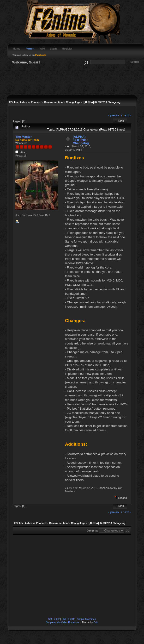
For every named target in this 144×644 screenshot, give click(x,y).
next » (127, 115)
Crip (96, 622)
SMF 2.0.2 (54, 619)
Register (67, 49)
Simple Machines (87, 619)
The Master (24, 137)
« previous (115, 115)
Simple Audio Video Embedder (63, 622)
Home (17, 49)
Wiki (42, 49)
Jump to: (92, 531)
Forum (30, 49)
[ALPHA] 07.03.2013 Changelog (81, 140)
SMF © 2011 (69, 619)
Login (53, 49)
